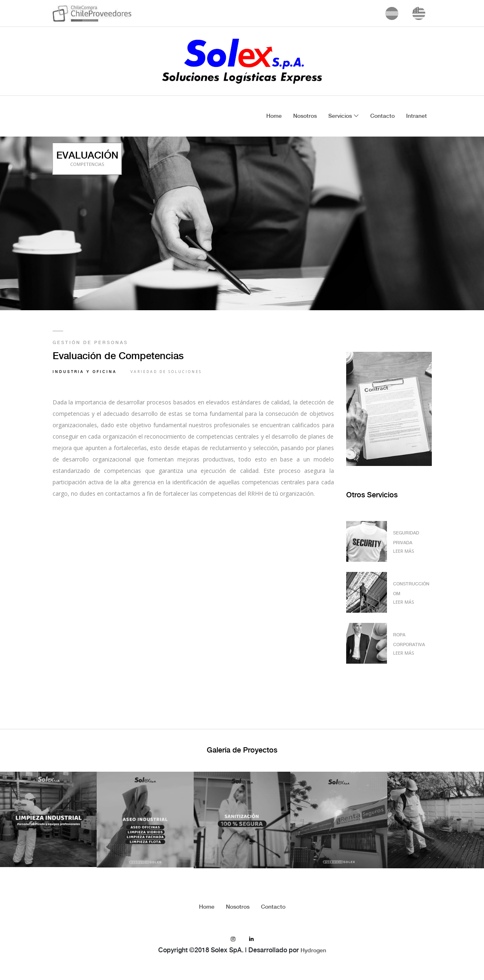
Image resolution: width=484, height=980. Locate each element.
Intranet (417, 116)
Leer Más (403, 551)
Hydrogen (313, 951)
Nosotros (305, 116)
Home (274, 116)
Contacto (382, 116)
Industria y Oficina (85, 372)
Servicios (340, 116)
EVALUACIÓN (87, 159)
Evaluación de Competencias (118, 356)
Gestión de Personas (90, 343)
